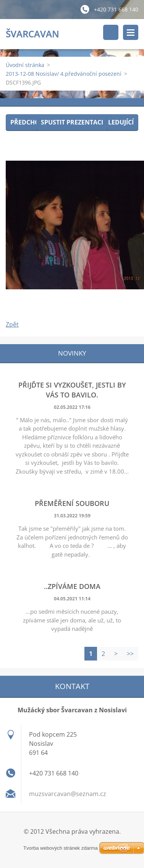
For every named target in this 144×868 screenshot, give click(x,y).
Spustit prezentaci (72, 122)
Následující (115, 122)
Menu (131, 32)
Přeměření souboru (72, 503)
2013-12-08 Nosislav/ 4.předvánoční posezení (64, 74)
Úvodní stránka (25, 65)
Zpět (12, 324)
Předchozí (28, 122)
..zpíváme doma (72, 586)
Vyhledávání (111, 32)
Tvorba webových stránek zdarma (61, 848)
